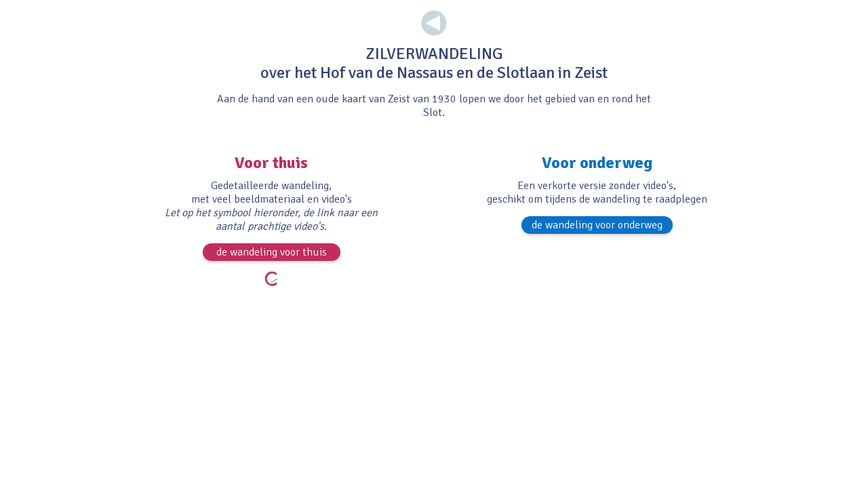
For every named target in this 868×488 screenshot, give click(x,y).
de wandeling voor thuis (272, 252)
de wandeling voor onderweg (597, 225)
